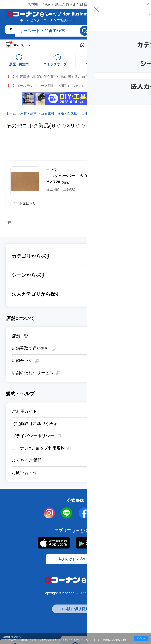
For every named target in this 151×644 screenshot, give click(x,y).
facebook (84, 513)
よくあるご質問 (27, 460)
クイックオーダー (57, 64)
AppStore (53, 543)
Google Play (95, 543)
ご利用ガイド (24, 411)
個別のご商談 (94, 64)
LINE (67, 513)
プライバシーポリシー (33, 436)
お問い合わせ (24, 473)
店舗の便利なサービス (33, 373)
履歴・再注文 (19, 64)
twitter (102, 513)
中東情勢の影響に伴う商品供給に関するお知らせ (49, 77)
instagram (49, 513)
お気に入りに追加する (25, 203)
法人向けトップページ (75, 562)
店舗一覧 (20, 336)
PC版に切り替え (75, 613)
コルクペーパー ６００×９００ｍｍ (80, 176)
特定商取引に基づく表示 (35, 424)
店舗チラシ (22, 361)
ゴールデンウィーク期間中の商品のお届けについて (51, 86)
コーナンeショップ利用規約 (38, 448)
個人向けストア (93, 45)
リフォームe (113, 45)
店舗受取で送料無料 (30, 348)
